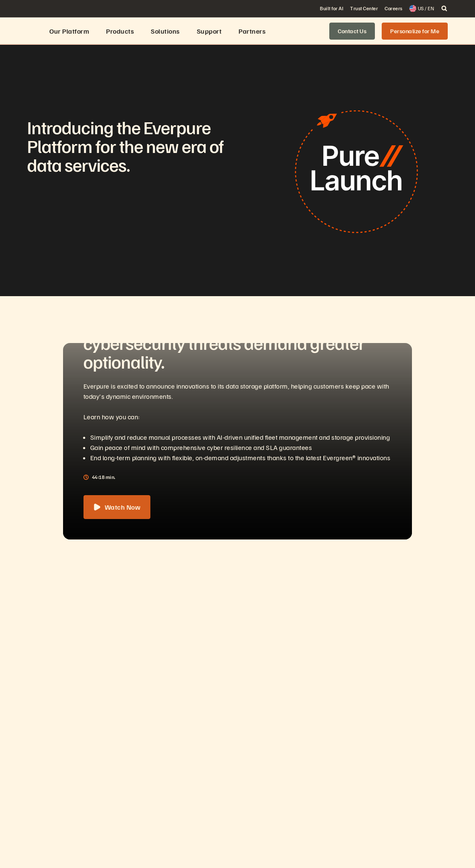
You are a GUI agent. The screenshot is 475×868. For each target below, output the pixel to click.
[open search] (444, 9)
